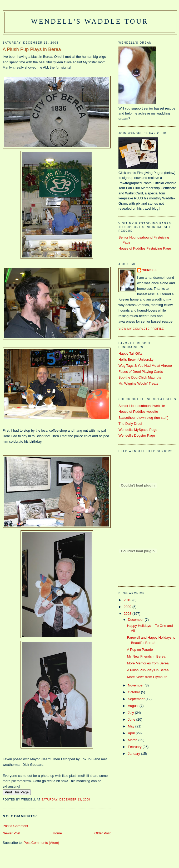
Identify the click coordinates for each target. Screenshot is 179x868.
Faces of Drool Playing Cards (141, 372)
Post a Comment (15, 826)
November (136, 685)
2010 (128, 600)
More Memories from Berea (148, 663)
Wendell (150, 270)
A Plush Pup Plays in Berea (32, 49)
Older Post (103, 833)
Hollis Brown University (136, 360)
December (136, 620)
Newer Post (11, 833)
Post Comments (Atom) (41, 843)
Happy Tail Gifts (130, 353)
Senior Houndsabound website (142, 406)
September (137, 699)
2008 (128, 614)
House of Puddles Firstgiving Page (145, 248)
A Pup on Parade (140, 650)
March (133, 740)
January (135, 754)
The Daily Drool (130, 424)
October (135, 692)
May (132, 726)
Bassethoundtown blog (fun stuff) (143, 418)
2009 (128, 607)
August (134, 706)
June (132, 719)
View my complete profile (141, 329)
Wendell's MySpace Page (138, 430)
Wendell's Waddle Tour (90, 21)
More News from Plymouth (147, 677)
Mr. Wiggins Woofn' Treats (138, 383)
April (132, 733)
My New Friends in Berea (146, 656)
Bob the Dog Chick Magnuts (140, 377)
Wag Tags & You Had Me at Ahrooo (145, 366)
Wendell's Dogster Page (137, 435)
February (135, 747)
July (131, 713)
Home (58, 833)
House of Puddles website (138, 412)
